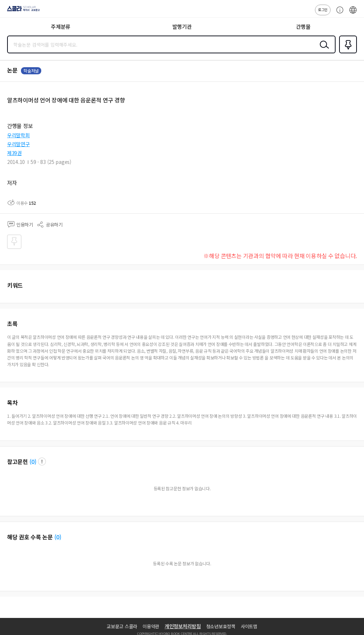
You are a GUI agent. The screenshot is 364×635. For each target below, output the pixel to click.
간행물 (303, 26)
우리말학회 (18, 135)
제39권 (14, 153)
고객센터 (338, 14)
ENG (353, 14)
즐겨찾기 (347, 53)
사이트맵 (249, 626)
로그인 (323, 9)
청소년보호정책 (221, 626)
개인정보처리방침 (183, 626)
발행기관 (182, 26)
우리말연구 (18, 144)
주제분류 (61, 26)
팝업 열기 (42, 461)
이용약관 (151, 626)
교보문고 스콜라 (122, 626)
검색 (323, 50)
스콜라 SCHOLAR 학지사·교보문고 (22, 11)
